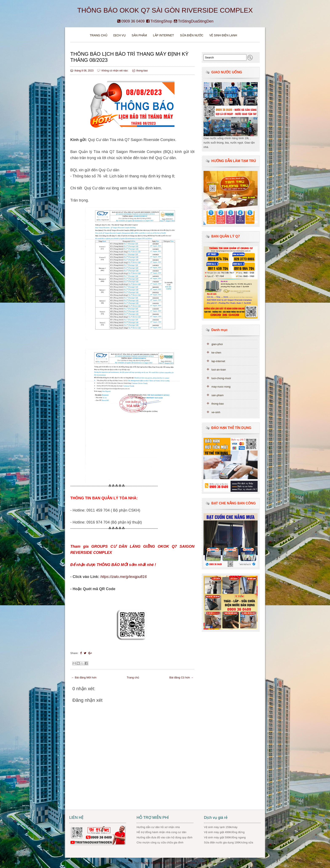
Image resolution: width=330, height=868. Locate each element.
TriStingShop (159, 21)
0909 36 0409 (131, 21)
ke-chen (216, 353)
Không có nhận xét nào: (115, 71)
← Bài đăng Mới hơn (84, 677)
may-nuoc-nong (221, 387)
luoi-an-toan (219, 370)
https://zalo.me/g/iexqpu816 (124, 577)
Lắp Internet (164, 35)
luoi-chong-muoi (221, 378)
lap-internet (218, 361)
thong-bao (142, 71)
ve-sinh (216, 412)
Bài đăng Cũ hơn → (181, 677)
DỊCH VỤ (119, 35)
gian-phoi (217, 344)
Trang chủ (99, 35)
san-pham (218, 395)
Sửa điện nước (192, 35)
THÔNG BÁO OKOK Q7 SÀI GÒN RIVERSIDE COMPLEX (165, 10)
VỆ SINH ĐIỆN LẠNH (223, 35)
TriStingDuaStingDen (194, 21)
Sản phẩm (140, 35)
